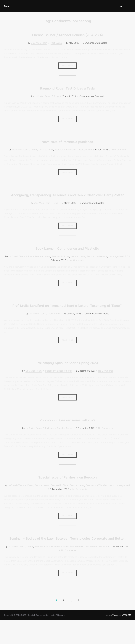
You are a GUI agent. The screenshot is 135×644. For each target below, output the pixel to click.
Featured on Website (65, 150)
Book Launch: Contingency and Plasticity (67, 256)
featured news (46, 150)
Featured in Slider (60, 264)
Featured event (43, 264)
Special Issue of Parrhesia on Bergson (67, 493)
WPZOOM (126, 639)
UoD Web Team (39, 43)
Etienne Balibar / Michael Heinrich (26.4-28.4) (67, 34)
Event (35, 150)
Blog (56, 96)
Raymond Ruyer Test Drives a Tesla (67, 88)
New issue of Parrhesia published (67, 141)
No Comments (119, 150)
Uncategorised (84, 150)
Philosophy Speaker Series (59, 387)
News (111, 501)
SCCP (8, 6)
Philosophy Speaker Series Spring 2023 (67, 378)
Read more (69, 65)
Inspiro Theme (112, 639)
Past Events (56, 43)
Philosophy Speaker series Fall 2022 (67, 435)
